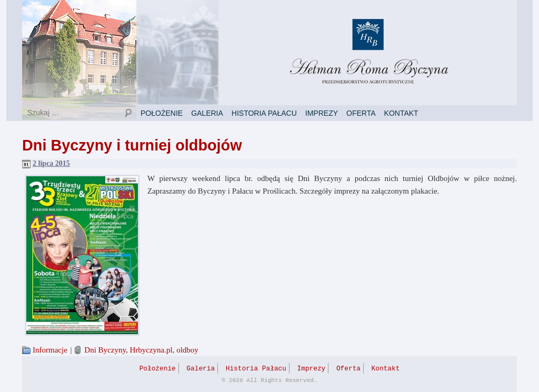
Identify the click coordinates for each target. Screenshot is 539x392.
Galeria (207, 113)
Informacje (50, 350)
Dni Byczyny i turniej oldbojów (132, 145)
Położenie (162, 113)
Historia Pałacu (264, 113)
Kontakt (401, 113)
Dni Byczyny (105, 350)
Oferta (361, 113)
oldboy (187, 350)
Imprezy (322, 113)
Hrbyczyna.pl (151, 350)
